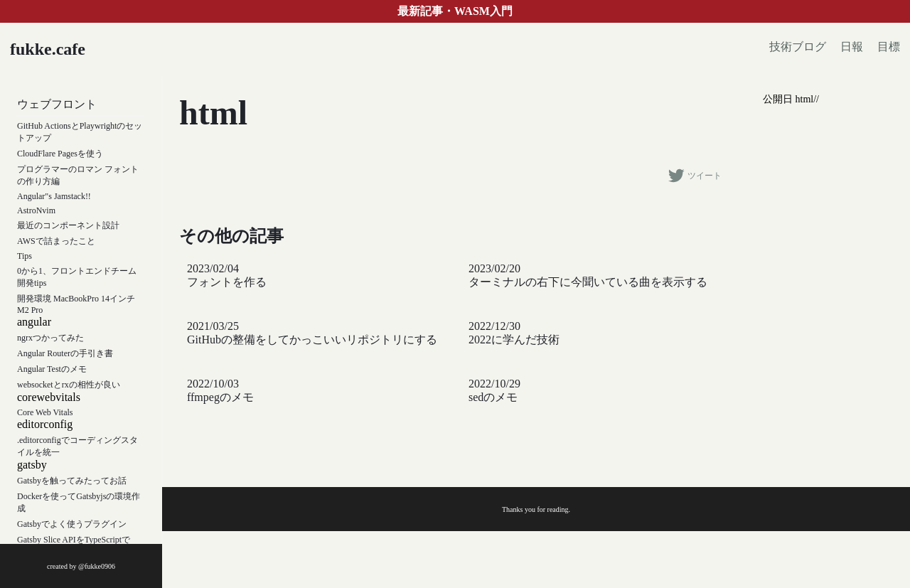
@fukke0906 (97, 566)
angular (34, 322)
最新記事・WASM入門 (455, 11)
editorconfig (45, 424)
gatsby (32, 465)
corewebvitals (49, 397)
